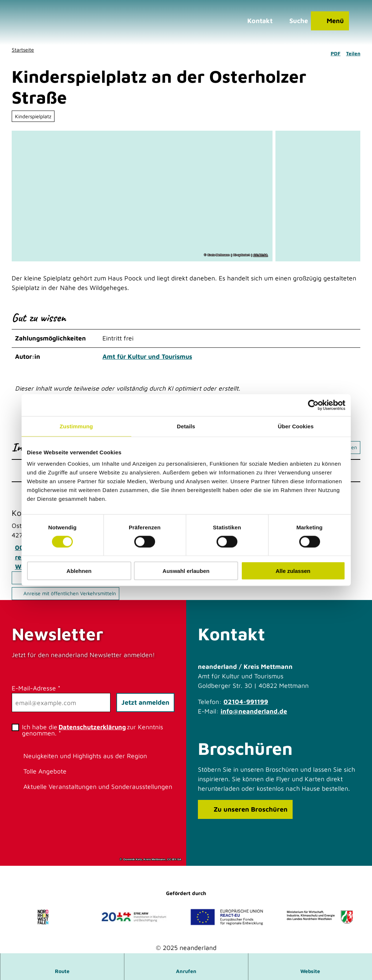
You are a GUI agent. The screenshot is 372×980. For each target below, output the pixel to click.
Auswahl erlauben (186, 571)
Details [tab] (186, 426)
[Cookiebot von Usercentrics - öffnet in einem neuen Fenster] (313, 405)
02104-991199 (246, 701)
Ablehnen (79, 571)
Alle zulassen (293, 571)
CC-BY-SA (261, 256)
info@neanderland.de (254, 711)
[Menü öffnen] (330, 21)
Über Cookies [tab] (296, 426)
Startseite (23, 50)
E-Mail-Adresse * (36, 688)
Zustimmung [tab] (76, 426)
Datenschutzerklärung (92, 727)
